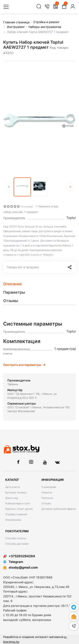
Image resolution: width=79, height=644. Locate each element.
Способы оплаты (16, 538)
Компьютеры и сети (18, 503)
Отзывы (46, 503)
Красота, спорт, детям (19, 509)
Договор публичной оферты (59, 509)
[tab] (39, 284)
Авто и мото (13, 487)
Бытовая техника (16, 492)
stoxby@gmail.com (23, 567)
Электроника (13, 520)
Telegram (13, 562)
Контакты (47, 498)
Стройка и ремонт (16, 514)
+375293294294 (19, 556)
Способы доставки (17, 544)
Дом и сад (11, 498)
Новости (47, 492)
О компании (49, 487)
